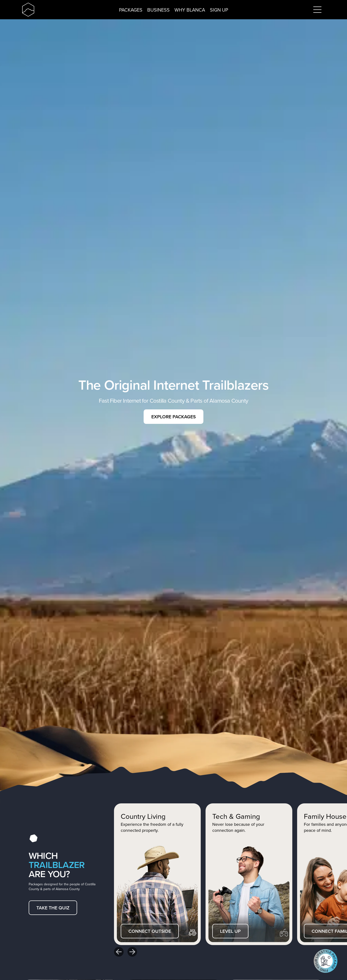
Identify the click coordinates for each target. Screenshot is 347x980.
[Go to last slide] (119, 952)
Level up (230, 931)
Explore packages (173, 417)
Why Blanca (190, 10)
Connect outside (150, 931)
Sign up (219, 10)
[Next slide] (132, 952)
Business (158, 10)
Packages (131, 10)
